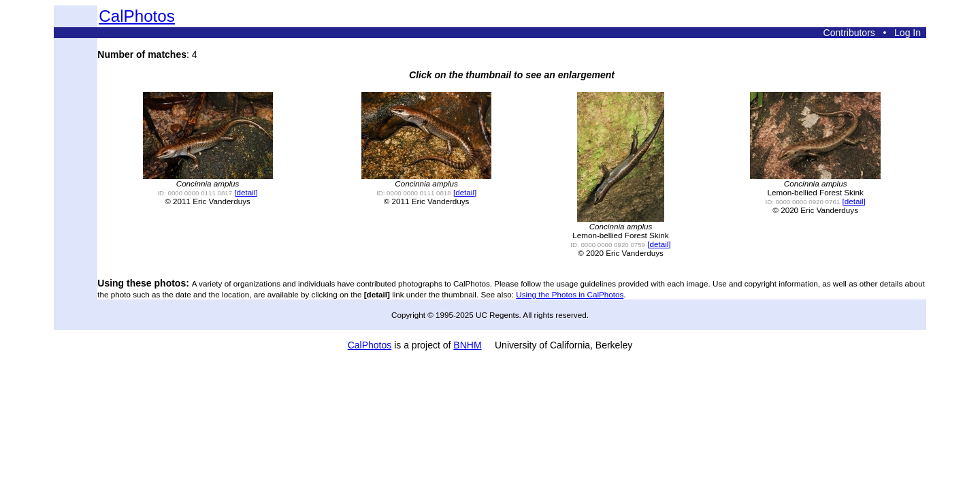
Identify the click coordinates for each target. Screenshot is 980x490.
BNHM (467, 345)
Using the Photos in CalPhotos (570, 294)
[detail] (246, 192)
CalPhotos (137, 16)
